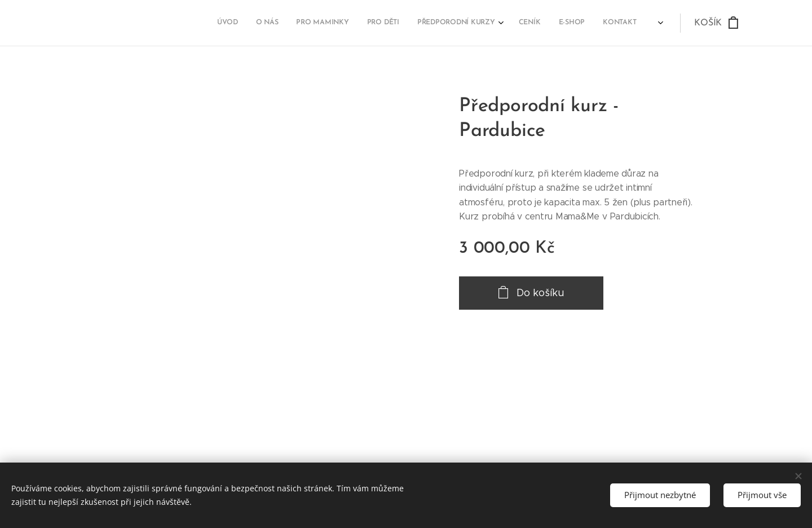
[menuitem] (513, 23)
